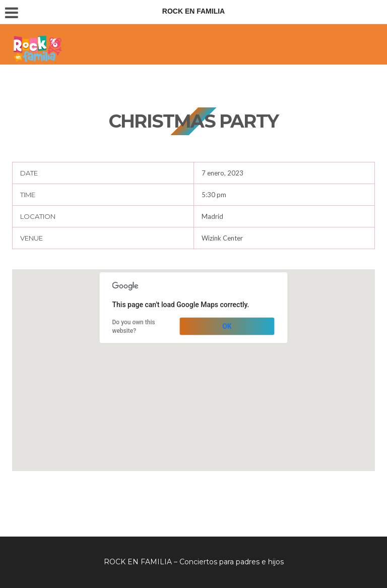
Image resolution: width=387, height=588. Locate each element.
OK (227, 326)
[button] (193, 361)
